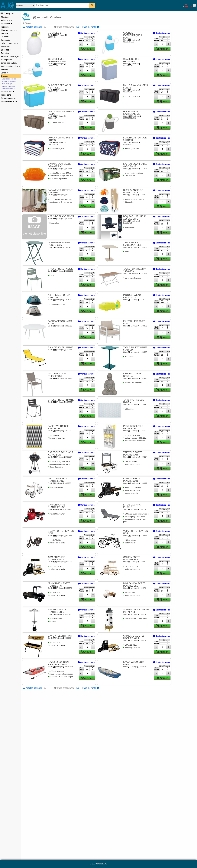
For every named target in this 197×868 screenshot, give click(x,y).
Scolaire (5, 70)
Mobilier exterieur (8, 89)
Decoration (7, 24)
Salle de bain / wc (10, 43)
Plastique (6, 17)
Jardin (5, 73)
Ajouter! (87, 49)
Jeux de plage (7, 84)
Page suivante (90, 27)
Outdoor (5, 76)
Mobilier (5, 47)
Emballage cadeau (10, 63)
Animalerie (6, 20)
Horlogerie (6, 60)
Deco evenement (9, 101)
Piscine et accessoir (9, 81)
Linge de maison (9, 30)
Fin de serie (7, 95)
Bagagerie (6, 40)
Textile (5, 33)
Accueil (40, 17)
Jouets (5, 37)
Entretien (6, 53)
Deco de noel (8, 92)
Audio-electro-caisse (11, 66)
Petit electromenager (10, 56)
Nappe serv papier (10, 98)
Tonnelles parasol (8, 86)
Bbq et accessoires (9, 79)
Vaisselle (6, 27)
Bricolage (6, 50)
